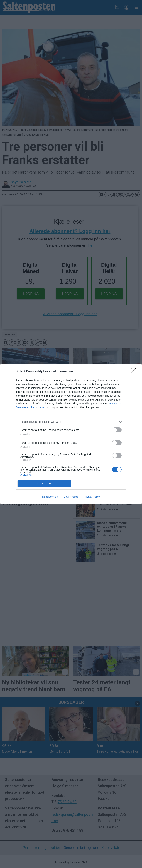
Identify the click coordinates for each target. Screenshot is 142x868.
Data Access (71, 497)
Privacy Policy (92, 497)
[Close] (135, 371)
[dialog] (71, 434)
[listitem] (71, 422)
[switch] (117, 430)
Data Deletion (50, 497)
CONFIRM (44, 484)
